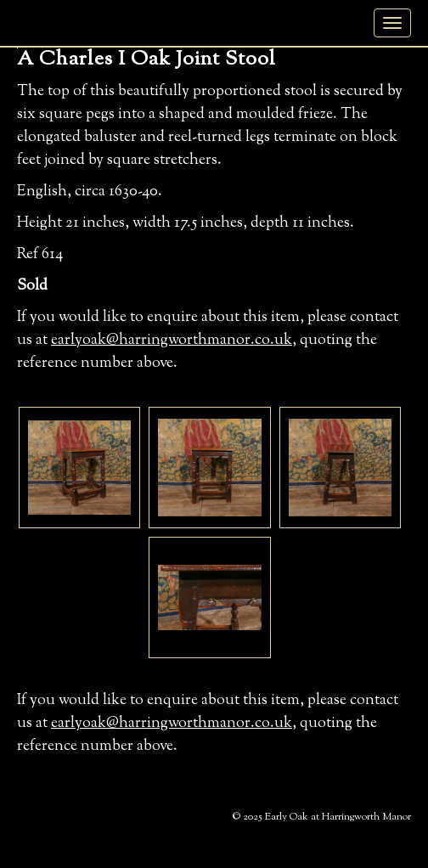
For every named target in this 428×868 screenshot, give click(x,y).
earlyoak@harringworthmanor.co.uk (172, 341)
